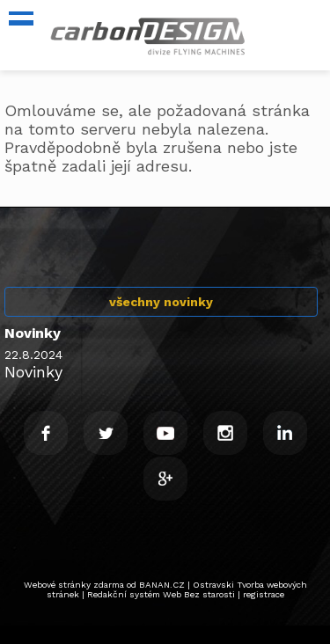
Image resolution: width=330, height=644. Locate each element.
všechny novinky (161, 302)
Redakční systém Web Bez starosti (161, 594)
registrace (264, 594)
